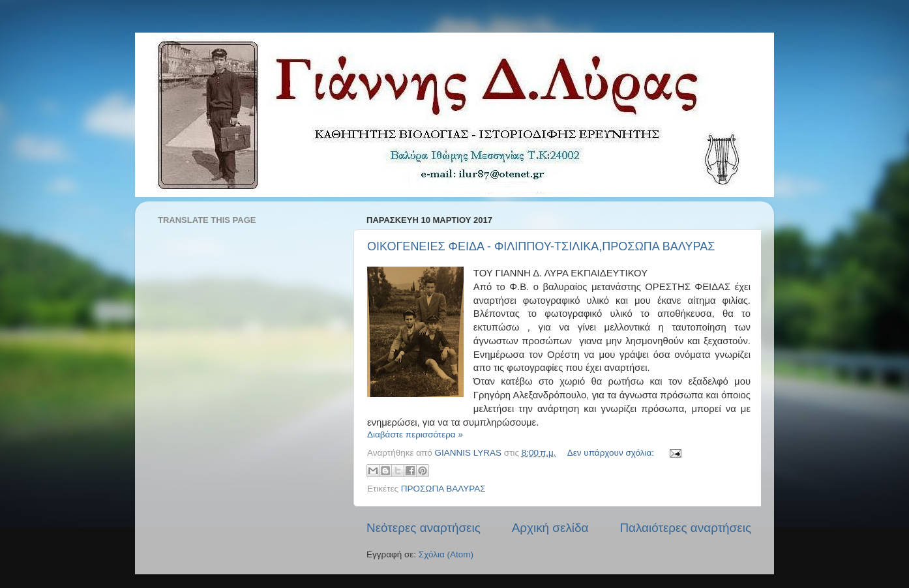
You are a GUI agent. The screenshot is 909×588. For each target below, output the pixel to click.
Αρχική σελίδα (550, 528)
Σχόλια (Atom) (446, 554)
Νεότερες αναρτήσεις (424, 528)
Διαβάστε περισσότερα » (415, 434)
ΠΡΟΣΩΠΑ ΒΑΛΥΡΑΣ (443, 489)
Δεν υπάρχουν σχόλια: (612, 453)
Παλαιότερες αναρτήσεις (685, 528)
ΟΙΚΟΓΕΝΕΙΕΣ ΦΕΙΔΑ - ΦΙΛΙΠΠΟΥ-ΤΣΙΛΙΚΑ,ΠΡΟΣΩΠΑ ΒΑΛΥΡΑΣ (541, 246)
